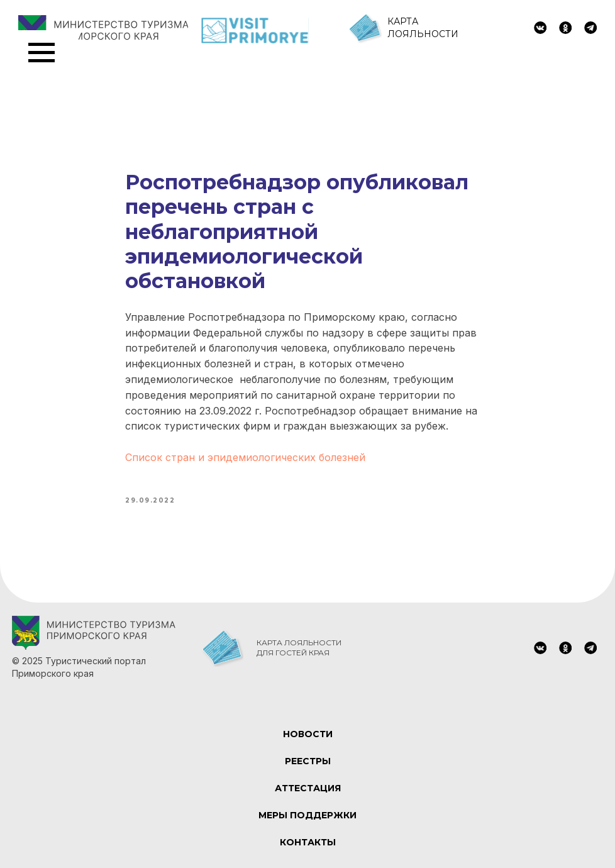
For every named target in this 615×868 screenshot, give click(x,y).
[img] (540, 28)
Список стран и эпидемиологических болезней (245, 457)
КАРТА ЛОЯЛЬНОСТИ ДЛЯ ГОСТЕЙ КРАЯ (299, 648)
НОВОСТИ (308, 734)
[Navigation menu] (42, 53)
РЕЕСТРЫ (308, 761)
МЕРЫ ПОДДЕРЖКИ (307, 815)
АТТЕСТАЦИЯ (308, 788)
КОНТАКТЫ (308, 842)
